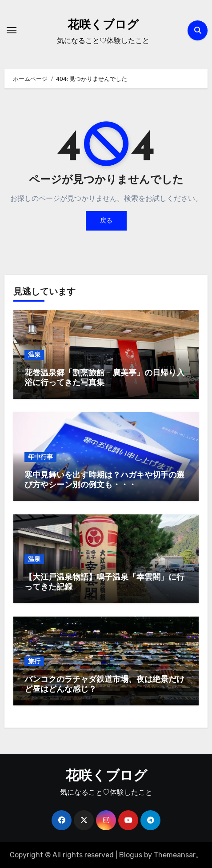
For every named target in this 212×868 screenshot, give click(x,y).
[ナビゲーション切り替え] (12, 30)
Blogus (131, 855)
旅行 (34, 661)
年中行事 (40, 457)
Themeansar (175, 855)
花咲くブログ (103, 26)
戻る (106, 221)
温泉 (34, 355)
